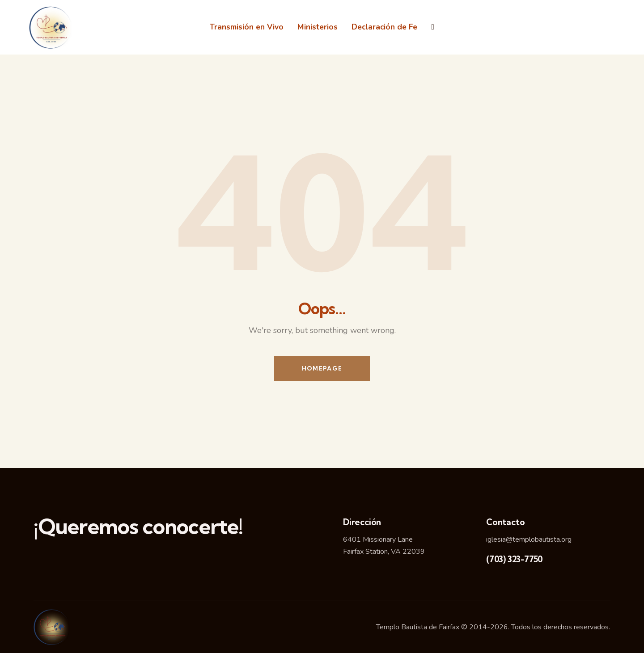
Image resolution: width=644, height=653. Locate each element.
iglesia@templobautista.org (529, 539)
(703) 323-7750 (515, 559)
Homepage (322, 368)
